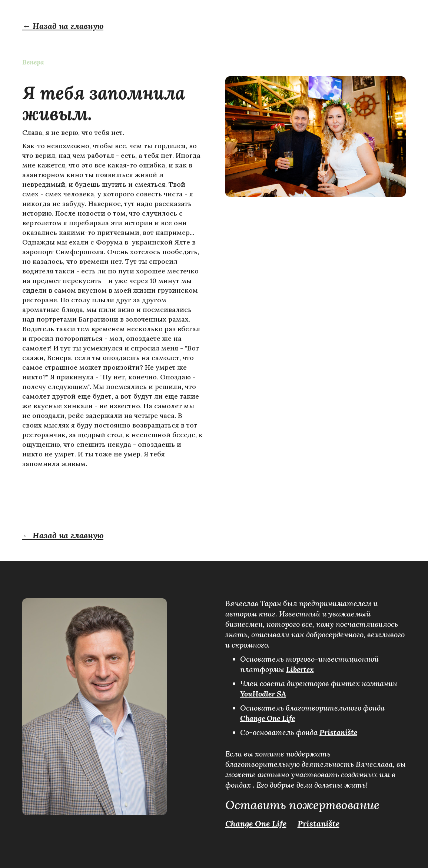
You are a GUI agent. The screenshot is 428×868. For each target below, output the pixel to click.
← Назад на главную (63, 26)
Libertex (300, 669)
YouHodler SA (263, 694)
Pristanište (338, 732)
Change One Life (268, 718)
